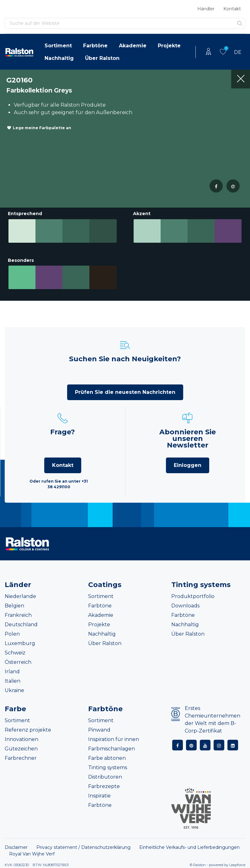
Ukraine (14, 690)
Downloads (185, 606)
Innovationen (21, 739)
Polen (12, 634)
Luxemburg (20, 643)
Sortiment (58, 46)
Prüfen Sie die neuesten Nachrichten (125, 392)
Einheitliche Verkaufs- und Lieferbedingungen (189, 847)
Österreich (18, 662)
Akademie (133, 46)
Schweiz (15, 653)
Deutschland (21, 625)
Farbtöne (95, 46)
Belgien (14, 606)
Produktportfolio (193, 596)
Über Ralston (102, 58)
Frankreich (18, 615)
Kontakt (232, 9)
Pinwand (99, 730)
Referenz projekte (28, 730)
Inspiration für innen (114, 739)
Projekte (169, 46)
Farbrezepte (104, 786)
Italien (13, 681)
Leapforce (237, 865)
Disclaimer (16, 847)
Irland (12, 672)
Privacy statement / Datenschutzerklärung (83, 847)
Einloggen (188, 465)
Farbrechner (21, 758)
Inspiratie (99, 796)
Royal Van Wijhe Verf (32, 854)
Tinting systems (108, 767)
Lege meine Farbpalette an (42, 128)
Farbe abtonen (107, 758)
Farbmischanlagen (112, 749)
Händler (206, 9)
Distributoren (105, 777)
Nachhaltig (59, 58)
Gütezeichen (21, 749)
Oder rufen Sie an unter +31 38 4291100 (59, 484)
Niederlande (20, 596)
